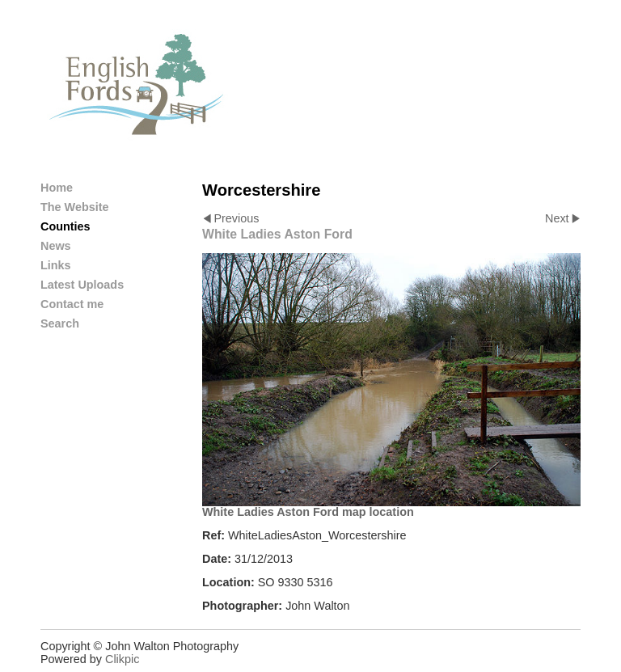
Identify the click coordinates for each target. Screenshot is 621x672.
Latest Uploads (82, 285)
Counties (65, 226)
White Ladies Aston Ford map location (308, 512)
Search (60, 323)
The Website (75, 207)
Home (57, 188)
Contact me (72, 304)
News (56, 246)
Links (56, 265)
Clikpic (122, 659)
